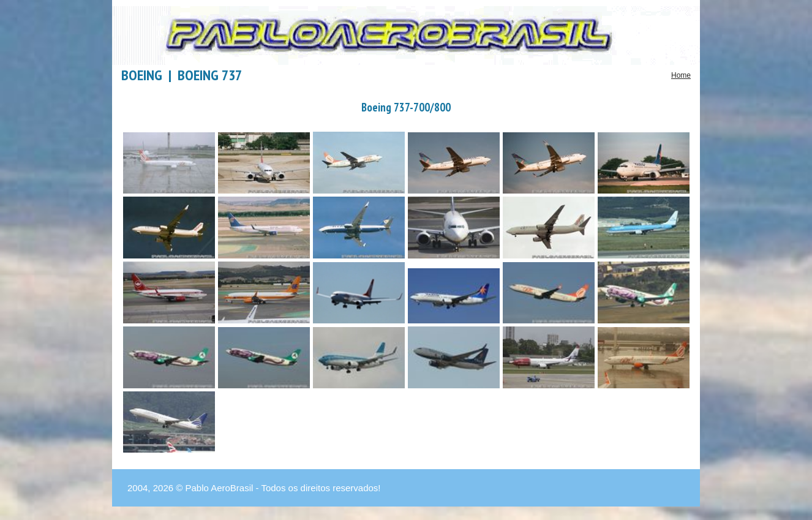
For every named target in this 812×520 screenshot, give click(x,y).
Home (681, 75)
